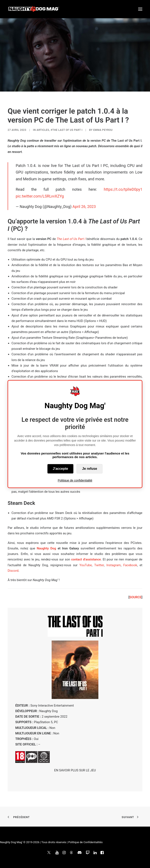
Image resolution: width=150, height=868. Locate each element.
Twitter (99, 565)
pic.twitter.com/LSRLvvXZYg (40, 196)
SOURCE (135, 597)
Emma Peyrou (103, 130)
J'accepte (60, 469)
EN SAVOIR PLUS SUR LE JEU (75, 770)
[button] (140, 9)
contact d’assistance (86, 559)
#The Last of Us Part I (67, 130)
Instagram (114, 565)
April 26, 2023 (84, 207)
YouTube (86, 565)
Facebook (130, 565)
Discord (13, 571)
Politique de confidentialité (75, 480)
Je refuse (90, 469)
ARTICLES (43, 130)
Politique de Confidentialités (85, 842)
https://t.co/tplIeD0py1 (123, 189)
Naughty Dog (46, 548)
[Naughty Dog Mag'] (34, 9)
